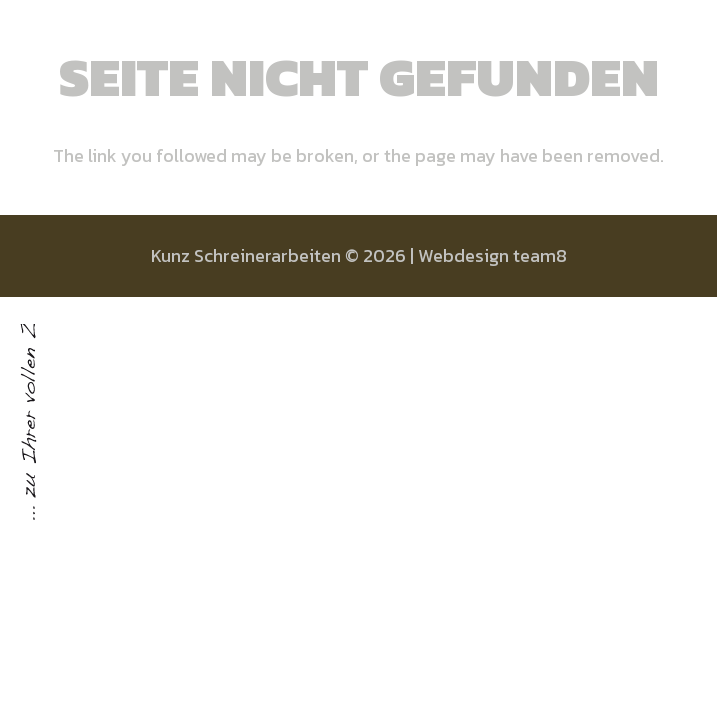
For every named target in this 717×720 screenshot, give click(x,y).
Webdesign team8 (492, 255)
